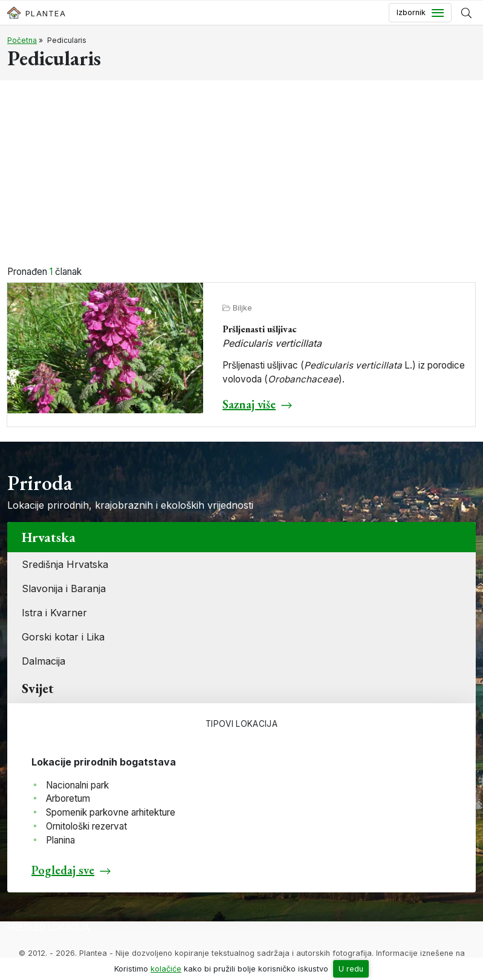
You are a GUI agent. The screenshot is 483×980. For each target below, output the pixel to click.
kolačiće (166, 969)
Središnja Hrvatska (65, 564)
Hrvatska (49, 537)
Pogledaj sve (63, 870)
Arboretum (68, 798)
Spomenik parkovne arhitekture (111, 812)
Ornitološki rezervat (86, 826)
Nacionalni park (77, 785)
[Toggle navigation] (420, 13)
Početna (22, 40)
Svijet (38, 688)
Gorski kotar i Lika (63, 637)
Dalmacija (44, 661)
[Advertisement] (241, 175)
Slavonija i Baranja (64, 588)
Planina (60, 840)
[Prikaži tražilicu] (466, 13)
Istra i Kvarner (54, 613)
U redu (351, 969)
